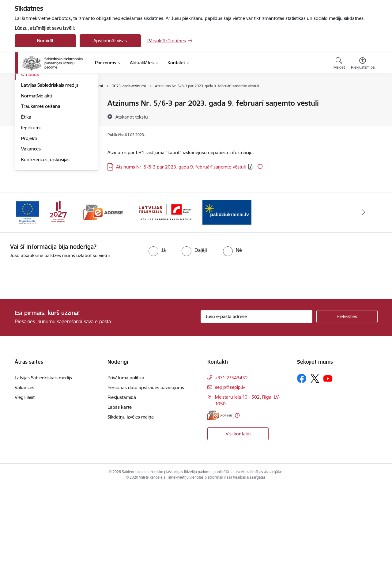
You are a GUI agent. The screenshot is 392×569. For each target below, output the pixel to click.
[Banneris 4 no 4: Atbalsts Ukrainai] (227, 294)
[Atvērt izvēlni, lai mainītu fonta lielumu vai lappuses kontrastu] (363, 64)
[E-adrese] (220, 498)
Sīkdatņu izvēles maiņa (131, 499)
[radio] (157, 332)
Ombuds (30, 157)
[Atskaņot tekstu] (132, 117)
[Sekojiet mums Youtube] (328, 461)
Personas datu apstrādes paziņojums (146, 470)
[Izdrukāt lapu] (362, 101)
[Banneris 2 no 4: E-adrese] (103, 294)
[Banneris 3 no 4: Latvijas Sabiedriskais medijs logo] (165, 294)
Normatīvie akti (36, 178)
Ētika (26, 199)
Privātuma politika (126, 460)
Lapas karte (120, 489)
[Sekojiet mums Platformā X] (315, 461)
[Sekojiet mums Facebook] (302, 461)
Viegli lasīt (25, 480)
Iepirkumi (31, 210)
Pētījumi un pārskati (41, 136)
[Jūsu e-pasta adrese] (256, 399)
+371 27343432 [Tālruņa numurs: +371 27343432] (231, 460)
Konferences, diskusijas (45, 242)
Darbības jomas (37, 114)
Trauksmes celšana (41, 189)
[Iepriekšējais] (29, 295)
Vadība (28, 103)
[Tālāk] (364, 295)
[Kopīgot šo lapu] (362, 116)
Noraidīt (45, 41)
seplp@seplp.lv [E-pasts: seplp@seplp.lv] (230, 470)
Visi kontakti (238, 516)
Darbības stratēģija (41, 125)
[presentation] (51, 358)
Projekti (29, 221)
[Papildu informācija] (260, 166)
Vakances (31, 231)
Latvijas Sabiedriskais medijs (50, 167)
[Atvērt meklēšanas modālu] (339, 64)
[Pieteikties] (347, 399)
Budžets (30, 146)
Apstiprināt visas (110, 41)
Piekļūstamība (122, 480)
